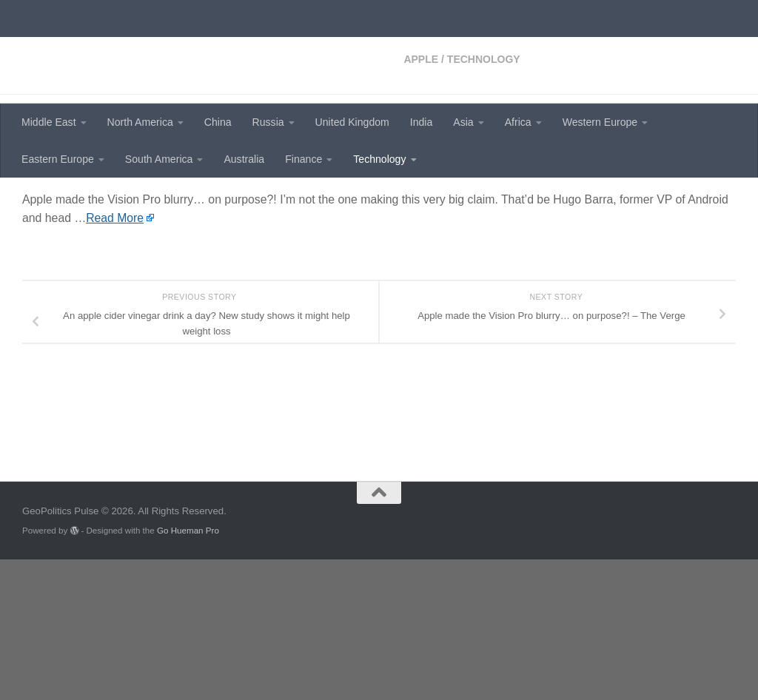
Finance (303, 159)
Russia (268, 122)
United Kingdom (352, 122)
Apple (40, 200)
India (422, 122)
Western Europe (600, 122)
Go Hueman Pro (188, 671)
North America (140, 122)
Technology (379, 159)
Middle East (49, 122)
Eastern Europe (58, 159)
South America (159, 159)
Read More (115, 345)
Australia (244, 159)
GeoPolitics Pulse (135, 48)
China (218, 122)
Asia (463, 122)
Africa (518, 122)
